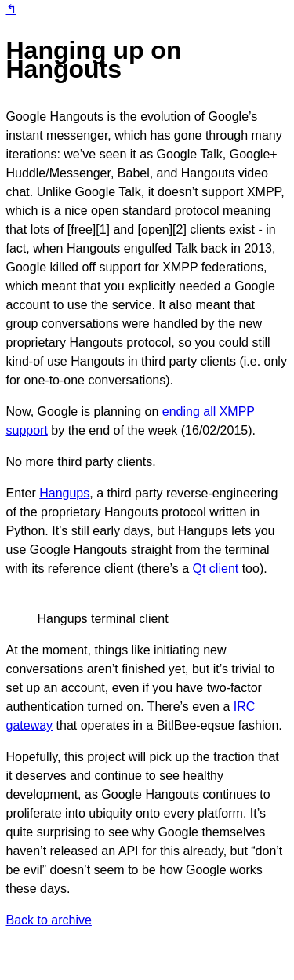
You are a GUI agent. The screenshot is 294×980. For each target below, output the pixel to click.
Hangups (64, 493)
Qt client (216, 568)
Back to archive (49, 920)
